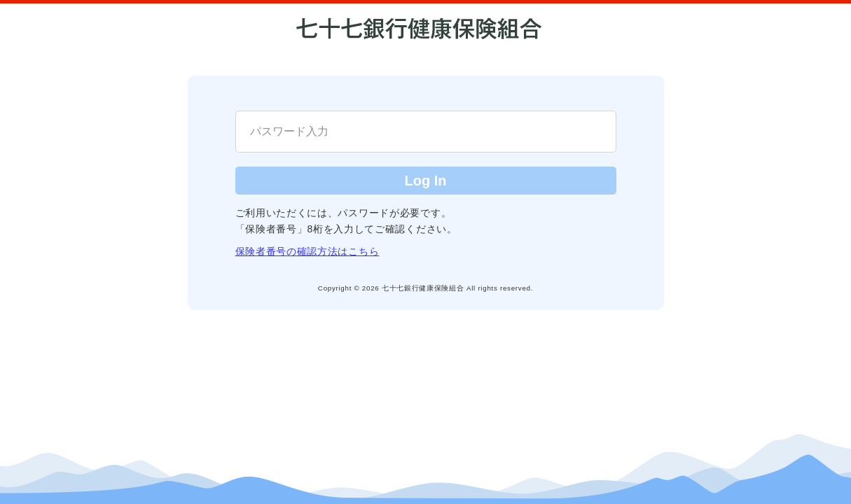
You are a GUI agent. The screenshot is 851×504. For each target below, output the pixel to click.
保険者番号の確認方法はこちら (307, 251)
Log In (426, 181)
